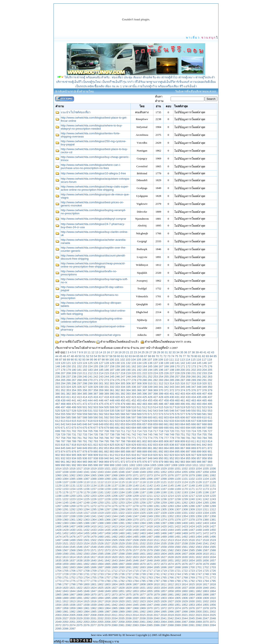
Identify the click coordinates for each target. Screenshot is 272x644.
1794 (206, 581)
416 (96, 397)
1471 (199, 533)
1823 (86, 588)
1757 (108, 577)
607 (188, 417)
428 (161, 397)
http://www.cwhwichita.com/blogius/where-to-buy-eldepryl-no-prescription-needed (92, 127)
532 (96, 411)
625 (128, 421)
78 (188, 356)
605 (177, 417)
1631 (192, 557)
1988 (115, 612)
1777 (86, 581)
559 (85, 414)
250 (139, 377)
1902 (157, 598)
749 (172, 434)
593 (112, 417)
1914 (79, 601)
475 (101, 404)
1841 (213, 588)
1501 (86, 540)
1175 (58, 492)
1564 (206, 547)
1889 (65, 598)
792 (90, 441)
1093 (129, 479)
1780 (108, 581)
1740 (150, 574)
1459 (115, 533)
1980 (58, 612)
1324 (136, 513)
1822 (79, 588)
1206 (115, 496)
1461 (129, 533)
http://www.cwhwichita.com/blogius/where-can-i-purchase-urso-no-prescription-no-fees (91, 166)
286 (177, 380)
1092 (122, 479)
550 (194, 411)
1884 (192, 595)
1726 (213, 571)
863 (161, 448)
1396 (157, 523)
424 (139, 397)
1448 (199, 530)
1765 (164, 577)
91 (76, 360)
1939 (93, 605)
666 (194, 424)
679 (106, 428)
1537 (178, 543)
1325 (143, 513)
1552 (122, 547)
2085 (150, 625)
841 (199, 445)
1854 (143, 591)
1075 (164, 475)
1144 (164, 486)
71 (161, 356)
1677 (192, 564)
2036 (129, 618)
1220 (213, 496)
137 (156, 363)
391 (118, 394)
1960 (79, 608)
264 (58, 380)
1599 (129, 554)
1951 (178, 605)
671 (63, 428)
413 (79, 397)
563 (106, 414)
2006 (79, 615)
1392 (129, 523)
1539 (192, 543)
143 (188, 363)
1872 (108, 595)
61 (123, 356)
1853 (136, 591)
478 (118, 404)
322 (58, 387)
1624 (143, 557)
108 (155, 360)
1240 (192, 499)
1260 (171, 503)
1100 (178, 479)
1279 (143, 506)
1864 (213, 591)
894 (172, 452)
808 (177, 441)
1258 (157, 503)
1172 (199, 489)
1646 (136, 560)
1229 (115, 499)
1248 (86, 503)
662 (172, 424)
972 (123, 462)
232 (199, 373)
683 (128, 428)
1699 (185, 567)
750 (177, 434)
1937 (79, 605)
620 (101, 421)
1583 (178, 550)
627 (139, 421)
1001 (125, 465)
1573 (108, 550)
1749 (213, 574)
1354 (185, 516)
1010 (188, 465)
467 (58, 404)
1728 (65, 574)
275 (118, 380)
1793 (199, 581)
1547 (86, 547)
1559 (171, 547)
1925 (157, 601)
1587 (206, 550)
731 (74, 434)
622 (112, 421)
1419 (157, 526)
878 (85, 452)
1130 (65, 486)
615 (74, 421)
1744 (178, 574)
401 (172, 394)
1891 (79, 598)
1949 (164, 605)
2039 (150, 618)
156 (101, 366)
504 (101, 407)
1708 (86, 571)
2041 (164, 618)
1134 (93, 486)
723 (188, 431)
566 (123, 414)
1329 (171, 513)
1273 (101, 506)
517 (172, 407)
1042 (93, 472)
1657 (213, 560)
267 (74, 380)
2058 (122, 622)
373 (177, 390)
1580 (157, 550)
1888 (58, 598)
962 (68, 462)
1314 (65, 513)
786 (58, 441)
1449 (206, 530)
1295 (93, 509)
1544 (65, 547)
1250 (101, 503)
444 (90, 400)
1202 (86, 496)
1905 (178, 598)
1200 (72, 496)
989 (58, 465)
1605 (171, 554)
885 (123, 452)
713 (134, 431)
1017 (79, 469)
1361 (72, 520)
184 (96, 370)
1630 (185, 557)
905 (74, 455)
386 (90, 394)
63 (130, 356)
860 (145, 448)
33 (174, 352)
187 (112, 370)
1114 (115, 482)
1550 (108, 547)
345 (183, 387)
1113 (108, 482)
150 (68, 366)
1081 (206, 475)
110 (166, 360)
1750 (58, 577)
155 (96, 366)
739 (118, 434)
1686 (93, 567)
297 (79, 383)
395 (139, 394)
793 (96, 441)
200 (183, 370)
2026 (58, 618)
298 (85, 383)
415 (90, 397)
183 (90, 370)
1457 (101, 533)
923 (172, 455)
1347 (136, 516)
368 (150, 390)
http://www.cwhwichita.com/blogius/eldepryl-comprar (93, 219)
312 (161, 383)
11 (89, 352)
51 (84, 356)
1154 (72, 489)
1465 (157, 533)
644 (74, 424)
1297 (108, 509)
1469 (185, 533)
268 (79, 380)
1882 (178, 595)
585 (68, 417)
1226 (93, 499)
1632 (199, 557)
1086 (79, 479)
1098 (164, 479)
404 (188, 394)
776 (161, 438)
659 (156, 424)
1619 (108, 557)
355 (79, 390)
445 (96, 400)
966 (90, 462)
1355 (192, 516)
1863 (206, 591)
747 (161, 434)
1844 (72, 591)
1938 (86, 605)
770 (128, 438)
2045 (192, 618)
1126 (199, 482)
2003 (58, 615)
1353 (178, 516)
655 (134, 424)
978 (156, 462)
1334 (206, 513)
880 (96, 452)
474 (96, 404)
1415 (129, 526)
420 (118, 397)
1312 (213, 509)
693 (183, 428)
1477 (79, 537)
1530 (129, 543)
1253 (122, 503)
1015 (65, 469)
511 (139, 407)
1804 (115, 584)
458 (166, 400)
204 (204, 370)
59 (115, 356)
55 (99, 356)
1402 (199, 523)
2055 (101, 622)
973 (128, 462)
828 (128, 445)
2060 (136, 622)
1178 (79, 492)
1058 (206, 472)
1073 (150, 475)
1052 (164, 472)
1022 (115, 469)
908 (90, 455)
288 (188, 380)
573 (161, 414)
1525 (93, 543)
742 (134, 434)
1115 (122, 482)
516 (166, 407)
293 (58, 383)
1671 (150, 564)
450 (123, 400)
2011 (115, 615)
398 (156, 394)
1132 (79, 486)
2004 (65, 615)
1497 (58, 540)
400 (166, 394)
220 (134, 373)
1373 (157, 520)
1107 (65, 482)
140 (172, 363)
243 (101, 377)
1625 (150, 557)
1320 (108, 513)
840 (194, 445)
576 (177, 414)
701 (68, 431)
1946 (143, 605)
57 (107, 356)
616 (79, 421)
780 (183, 438)
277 (128, 380)
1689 (115, 567)
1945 (136, 605)
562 (101, 414)
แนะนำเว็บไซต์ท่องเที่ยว (76, 112)
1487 (150, 537)
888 (139, 452)
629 (150, 421)
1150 (206, 486)
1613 (65, 557)
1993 (150, 612)
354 (74, 390)
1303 (150, 509)
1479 (93, 537)
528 (74, 411)
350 (210, 387)
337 (139, 387)
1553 (129, 547)
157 (106, 366)
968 (101, 462)
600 (150, 417)
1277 (129, 506)
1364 (93, 520)
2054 (93, 622)
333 (118, 387)
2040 (157, 618)
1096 (150, 479)
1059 (213, 472)
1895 (108, 598)
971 (118, 462)
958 (204, 458)
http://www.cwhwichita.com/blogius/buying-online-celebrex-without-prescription (92, 320)
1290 (58, 509)
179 (68, 370)
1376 (178, 520)
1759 (122, 577)
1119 (150, 482)
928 (199, 455)
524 (210, 407)
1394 (143, 523)
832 (150, 445)
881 (101, 452)
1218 (199, 496)
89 (69, 360)
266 (68, 380)
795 (106, 441)
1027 (150, 469)
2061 (143, 622)
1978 (206, 608)
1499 (72, 540)
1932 (206, 601)
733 (85, 434)
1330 (178, 513)
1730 (79, 574)
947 (145, 458)
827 (123, 445)
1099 (171, 479)
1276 (122, 506)
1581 (164, 550)
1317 (86, 513)
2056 (108, 622)
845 (63, 448)
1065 (93, 475)
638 (199, 421)
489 (177, 404)
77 (184, 356)
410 (63, 397)
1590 (65, 554)
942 (118, 458)
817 (68, 445)
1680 (213, 564)
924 (177, 455)
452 (134, 400)
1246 (72, 503)
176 (210, 366)
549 (188, 411)
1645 (129, 560)
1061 (65, 475)
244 (106, 377)
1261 (178, 503)
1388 (101, 523)
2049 (58, 622)
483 (145, 404)
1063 (79, 475)
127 (101, 363)
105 (139, 360)
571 (150, 414)
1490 (171, 537)
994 (85, 465)
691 (172, 428)
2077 (93, 625)
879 (90, 452)
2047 (206, 618)
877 (79, 452)
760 (74, 438)
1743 (171, 574)
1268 (65, 506)
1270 (79, 506)
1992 (143, 612)
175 (204, 366)
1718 (157, 571)
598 (139, 417)
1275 (115, 506)
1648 (150, 560)
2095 (58, 629)
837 (177, 445)
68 (149, 356)
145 (199, 363)
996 (96, 465)
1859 (178, 591)
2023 (199, 615)
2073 (65, 625)
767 (112, 438)
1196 (206, 492)
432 (183, 397)
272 (101, 380)
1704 (58, 571)
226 (166, 373)
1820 (65, 588)
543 (156, 411)
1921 (129, 601)
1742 (164, 574)
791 (85, 441)
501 (85, 407)
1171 (192, 489)
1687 (101, 567)
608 (194, 417)
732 (79, 434)
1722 (185, 571)
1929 (185, 601)
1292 (72, 509)
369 (156, 390)
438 (58, 400)
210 (79, 373)
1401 (192, 523)
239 (79, 377)
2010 (108, 615)
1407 (72, 526)
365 (134, 390)
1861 (192, 591)
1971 (157, 608)
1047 (129, 472)
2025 (213, 615)
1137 (115, 486)
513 (150, 407)
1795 (213, 581)
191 (134, 370)
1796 (58, 584)
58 (111, 356)
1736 (122, 574)
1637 (72, 560)
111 (171, 360)
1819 (58, 588)
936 (85, 458)
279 (139, 380)
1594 (93, 554)
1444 (171, 530)
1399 (178, 523)
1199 (65, 496)
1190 (164, 492)
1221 (58, 499)
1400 (185, 523)
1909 (206, 598)
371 (166, 390)
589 (90, 417)
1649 (157, 560)
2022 (192, 615)
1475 (65, 537)
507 (118, 407)
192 (139, 370)
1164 (143, 489)
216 (112, 373)
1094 (136, 479)
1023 (122, 469)
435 (199, 397)
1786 (150, 581)
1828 (122, 588)
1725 (206, 571)
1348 (143, 516)
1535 (164, 543)
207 (63, 373)
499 (74, 407)
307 (134, 383)
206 (58, 373)
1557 (157, 547)
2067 (185, 622)
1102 (192, 479)
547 (177, 411)
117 (204, 360)
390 (112, 394)
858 (134, 448)
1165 (150, 489)
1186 (136, 492)
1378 (192, 520)
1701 (199, 567)
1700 (192, 567)
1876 (136, 595)
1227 (101, 499)
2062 (150, 622)
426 (150, 397)
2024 (206, 615)
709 (112, 431)
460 (177, 400)
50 (80, 356)
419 (112, 397)
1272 (93, 506)
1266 (213, 503)
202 (194, 370)
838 (183, 445)
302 (106, 383)
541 (145, 411)
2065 (171, 622)
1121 (164, 482)
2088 (171, 625)
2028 (72, 618)
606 (183, 417)
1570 (86, 550)
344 (177, 387)
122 (74, 363)
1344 (115, 516)
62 (126, 356)
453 (139, 400)
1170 (185, 489)
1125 (192, 482)
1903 (164, 598)
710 (118, 431)
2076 (86, 625)
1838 (192, 588)
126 (96, 363)
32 (170, 352)
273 (106, 380)
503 (96, 407)
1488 (157, 537)
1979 (213, 608)
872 (210, 448)
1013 (210, 465)
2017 (157, 615)
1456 (93, 533)
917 (139, 455)
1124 (185, 482)
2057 (115, 622)
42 (209, 352)
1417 (143, 526)
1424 (192, 526)
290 (199, 380)
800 (134, 441)
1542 (213, 543)
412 (74, 397)
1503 (101, 540)
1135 (101, 486)
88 (64, 360)
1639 (86, 560)
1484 (129, 537)
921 (161, 455)
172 (188, 366)
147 (210, 363)
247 (123, 377)
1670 (143, 564)
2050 (65, 622)
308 (139, 383)
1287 (199, 506)
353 (68, 390)
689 (161, 428)
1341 (93, 516)
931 (58, 458)
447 (106, 400)
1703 (213, 567)
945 (134, 458)
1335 (213, 513)
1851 (122, 591)
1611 (213, 554)
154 (90, 366)
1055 (185, 472)
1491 (178, 537)
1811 (164, 584)
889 (145, 452)
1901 (150, 598)
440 (68, 400)
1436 (115, 530)
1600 (136, 554)
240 (85, 377)
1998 (185, 612)
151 (74, 366)
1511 (157, 540)
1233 (143, 499)
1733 (101, 574)
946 (139, 458)
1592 (79, 554)
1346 (129, 516)
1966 (122, 608)
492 (194, 404)
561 (96, 414)
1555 (143, 547)
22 (131, 352)
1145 (171, 486)
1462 (136, 533)
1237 (171, 499)
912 (112, 455)
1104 (206, 479)
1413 (115, 526)
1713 (122, 571)
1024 (129, 469)
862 (156, 448)
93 (84, 360)
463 (194, 400)
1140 (136, 486)
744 (145, 434)
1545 (72, 547)
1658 (58, 564)
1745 (185, 574)
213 (96, 373)
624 (123, 421)
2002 (213, 612)
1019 (93, 469)
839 (188, 445)
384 (79, 394)
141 (177, 363)
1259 (164, 503)
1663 (93, 564)
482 (139, 404)
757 (58, 438)
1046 (122, 472)
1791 (185, 581)
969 (106, 462)
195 (156, 370)
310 (150, 383)
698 (210, 428)
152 (79, 366)
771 (134, 438)
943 (123, 458)
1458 (108, 533)
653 (123, 424)
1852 (129, 591)
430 (172, 397)
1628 (171, 557)
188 (118, 370)
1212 (157, 496)
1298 (115, 509)
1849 (108, 591)
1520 (58, 543)
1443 (164, 530)
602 (161, 417)
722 (183, 431)
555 (63, 414)
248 (128, 377)
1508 (136, 540)
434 (194, 397)
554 (58, 414)
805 (161, 441)
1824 (93, 588)
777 (166, 438)
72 (165, 356)
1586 (199, 550)
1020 (101, 469)
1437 (122, 530)
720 (172, 431)
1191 (171, 492)
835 (166, 445)
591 (101, 417)
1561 (185, 547)
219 (128, 373)
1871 (101, 595)
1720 (171, 571)
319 (199, 383)
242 (96, 377)
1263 (192, 503)
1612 (58, 557)
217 (118, 373)
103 (128, 360)
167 (161, 366)
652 (118, 424)
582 (210, 414)
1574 (115, 550)
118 (210, 360)
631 (161, 421)
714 (139, 431)
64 (134, 356)
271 (96, 380)
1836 (178, 588)
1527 (108, 543)
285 (172, 380)
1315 (72, 513)
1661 (79, 564)
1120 (157, 482)
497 (63, 407)
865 (172, 448)
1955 (206, 605)
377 (199, 390)
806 (166, 441)
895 (177, 452)
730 (68, 434)
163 (139, 366)
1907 (192, 598)
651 (112, 424)
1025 (136, 469)
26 (147, 352)
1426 (206, 526)
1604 (164, 554)
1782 (122, 581)
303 (112, 383)
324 (68, 387)
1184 (122, 492)
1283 (171, 506)
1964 (108, 608)
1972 (164, 608)
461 (183, 400)
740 (123, 434)
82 (204, 356)
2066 (178, 622)
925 (183, 455)
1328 (164, 513)
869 (194, 448)
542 (150, 411)
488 (172, 404)
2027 (65, 618)
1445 (178, 530)
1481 (108, 537)
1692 (136, 567)
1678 (199, 564)
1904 (171, 598)
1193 (185, 492)
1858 (171, 591)
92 (80, 360)
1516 (192, 540)
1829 (129, 588)
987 (204, 462)
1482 (115, 537)
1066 (101, 475)
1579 (150, 550)
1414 (122, 526)
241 (90, 377)
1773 (58, 581)
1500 (79, 540)
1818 (213, 584)
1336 (58, 516)
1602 (150, 554)
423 (134, 397)
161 (128, 366)
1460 (122, 533)
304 (118, 383)
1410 (93, 526)
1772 (213, 577)
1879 (157, 595)
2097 (72, 629)
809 (183, 441)
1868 (79, 595)
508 (123, 407)
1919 (115, 601)
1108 (72, 482)
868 (188, 448)
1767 (178, 577)
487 (166, 404)
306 (128, 383)
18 (116, 352)
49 (76, 356)
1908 (199, 598)
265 (63, 380)
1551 (115, 547)
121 (68, 363)
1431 (79, 530)
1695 (157, 567)
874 (63, 452)
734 (90, 434)
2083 (136, 625)
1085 (72, 479)
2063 (157, 622)
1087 (86, 479)
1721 (178, 571)
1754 (86, 577)
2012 (122, 615)
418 (106, 397)
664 (183, 424)
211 (85, 373)
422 (128, 397)
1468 (178, 533)
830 (139, 445)
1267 (58, 506)
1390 (115, 523)
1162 (129, 489)
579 (194, 414)
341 (161, 387)
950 (161, 458)
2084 (143, 625)
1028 (157, 469)
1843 (65, 591)
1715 (136, 571)
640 (210, 421)
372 (172, 390)
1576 (129, 550)
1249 (93, 503)
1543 (58, 547)
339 (150, 387)
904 (68, 455)
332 (112, 387)
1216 (185, 496)
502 (90, 407)
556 (68, 414)
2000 (199, 612)
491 (188, 404)
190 (128, 370)
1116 (129, 482)
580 (199, 414)
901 (210, 452)
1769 (192, 577)
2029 (79, 618)
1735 (115, 574)
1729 (72, 574)
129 (112, 363)
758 (63, 438)
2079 (108, 625)
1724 (199, 571)
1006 (160, 465)
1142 (150, 486)
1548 (93, 547)
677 (96, 428)
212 (90, 373)
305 (123, 383)
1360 (65, 520)
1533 (150, 543)
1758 (115, 577)
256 (172, 377)
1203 (93, 496)
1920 (122, 601)
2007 (86, 615)
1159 (108, 489)
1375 (171, 520)
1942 (115, 605)
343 (172, 387)
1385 (79, 523)
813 (204, 441)
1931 (199, 601)
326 (79, 387)
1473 (213, 533)
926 (188, 455)
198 (172, 370)
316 (183, 383)
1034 (199, 469)
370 (161, 390)
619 (96, 421)
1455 (86, 533)
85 (215, 356)
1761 (136, 577)
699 (58, 431)
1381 (213, 520)
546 (172, 411)
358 (96, 390)
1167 (164, 489)
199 (177, 370)
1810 (157, 584)
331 (106, 387)
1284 (178, 506)
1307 (178, 509)
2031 (93, 618)
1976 (192, 608)
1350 (157, 516)
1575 (122, 550)
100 (112, 360)
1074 (157, 475)
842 (204, 445)
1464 (150, 533)
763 (90, 438)
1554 (136, 547)
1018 (86, 469)
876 (74, 452)
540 (139, 411)
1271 (86, 506)
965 (85, 462)
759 (68, 438)
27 (151, 352)
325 (74, 387)
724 (194, 431)
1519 (213, 540)
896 (183, 452)
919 (150, 455)
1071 (136, 475)
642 (63, 424)
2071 (213, 622)
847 (74, 448)
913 (118, 455)
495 (210, 404)
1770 (199, 577)
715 (145, 431)
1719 (164, 571)
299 (90, 383)
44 (57, 356)
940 (106, 458)
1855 (150, 591)
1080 (199, 475)
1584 (185, 550)
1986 (101, 612)
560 (90, 414)
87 (61, 360)
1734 (108, 574)
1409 (86, 526)
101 (117, 360)
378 (204, 390)
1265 (206, 503)
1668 (129, 564)
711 (123, 431)
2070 (206, 622)
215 (106, 373)
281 (150, 380)
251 (145, 377)
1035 (206, 469)
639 (204, 421)
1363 (86, 520)
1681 (58, 567)
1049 (143, 472)
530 (85, 411)
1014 (58, 469)
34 (178, 352)
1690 (122, 567)
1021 (108, 469)
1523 (79, 543)
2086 (157, 625)
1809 (150, 584)
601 (156, 417)
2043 (178, 618)
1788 (164, 581)
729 (63, 434)
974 (134, 462)
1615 (79, 557)
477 (112, 404)
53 (92, 356)
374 (183, 390)
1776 (79, 581)
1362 (79, 520)
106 (144, 360)
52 (88, 356)
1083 (58, 479)
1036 (213, 469)
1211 (150, 496)
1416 (136, 526)
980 (166, 462)
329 (96, 387)
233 (204, 373)
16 (108, 352)
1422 (178, 526)
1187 (143, 492)
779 (177, 438)
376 (194, 390)
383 (74, 394)
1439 (136, 530)
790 (79, 441)
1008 (174, 465)
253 (156, 377)
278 (134, 380)
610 (204, 417)
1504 (108, 540)
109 (161, 360)
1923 (143, 601)
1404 (213, 523)
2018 (164, 615)
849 (85, 448)
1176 (65, 492)
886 (128, 452)
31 (166, 352)
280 (145, 380)
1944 (129, 605)
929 (204, 455)
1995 (164, 612)
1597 (115, 554)
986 (199, 462)
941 (112, 458)
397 (150, 394)
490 (183, 404)
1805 (122, 584)
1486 (143, 537)
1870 (93, 595)
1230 (122, 499)
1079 (192, 475)
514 (156, 407)
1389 (108, 523)
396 (145, 394)
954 (183, 458)
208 (68, 373)
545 (166, 411)
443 (85, 400)
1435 (108, 530)
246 (118, 377)
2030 (86, 618)
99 (107, 360)
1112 (101, 482)
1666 (115, 564)
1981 (65, 612)
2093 (206, 625)
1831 (143, 588)
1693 (143, 567)
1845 (79, 591)
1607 (185, 554)
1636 (65, 560)
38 (193, 352)
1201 (79, 496)
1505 (115, 540)
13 (97, 352)
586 (74, 417)
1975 (185, 608)
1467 (171, 533)
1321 (115, 513)
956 (194, 458)
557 (74, 414)
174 (199, 366)
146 (204, 363)
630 (156, 421)
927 (194, 455)
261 (199, 377)
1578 (143, 550)
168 (166, 366)
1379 (199, 520)
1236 (164, 499)
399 (161, 394)
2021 (185, 615)
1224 (79, 499)
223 (150, 373)
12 (93, 352)
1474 (58, 537)
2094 (213, 625)
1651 (171, 560)
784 (204, 438)
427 (156, 397)
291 (204, 380)
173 (194, 366)
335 (128, 387)
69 (153, 356)
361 (112, 390)
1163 (136, 489)
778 (172, 438)
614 (68, 421)
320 (204, 383)
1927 (171, 601)
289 (194, 380)
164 (145, 366)
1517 (199, 540)
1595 (101, 554)
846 (68, 448)
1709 (93, 571)
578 (188, 414)
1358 (213, 516)
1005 (153, 465)
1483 (122, 537)
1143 (157, 486)
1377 (185, 520)
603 (166, 417)
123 (79, 363)
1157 (93, 489)
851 (96, 448)
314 (172, 383)
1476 (72, 537)
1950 (171, 605)
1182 (108, 492)
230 (188, 373)
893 (166, 452)
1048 (136, 472)
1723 (192, 571)
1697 (171, 567)
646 (85, 424)
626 (134, 421)
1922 (136, 601)
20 (124, 352)
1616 (86, 557)
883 (112, 452)
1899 (136, 598)
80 (196, 356)
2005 (72, 615)
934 (74, 458)
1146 (178, 486)
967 (96, 462)
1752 (72, 577)
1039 (72, 472)
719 (166, 431)
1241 (199, 499)
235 (58, 377)
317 (188, 383)
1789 (171, 581)
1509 (143, 540)
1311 (206, 509)
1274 (108, 506)
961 (63, 462)
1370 (136, 520)
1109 (79, 482)
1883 (185, 595)
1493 (192, 537)
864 (166, 448)
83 (208, 356)
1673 (164, 564)
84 (211, 356)
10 (85, 352)
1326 (150, 513)
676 (90, 428)
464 (199, 400)
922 (166, 455)
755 (204, 434)
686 (145, 428)
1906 (185, 598)
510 (134, 407)
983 (183, 462)
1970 (150, 608)
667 (199, 424)
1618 (101, 557)
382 (68, 394)
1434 (101, 530)
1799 (79, 584)
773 (145, 438)
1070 (129, 475)
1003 (139, 465)
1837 (185, 588)
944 (128, 458)
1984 (86, 612)
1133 (86, 486)
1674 (171, 564)
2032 (101, 618)
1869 (86, 595)
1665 (108, 564)
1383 (65, 523)
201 (188, 370)
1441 (150, 530)
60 (119, 356)
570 (145, 414)
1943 (122, 605)
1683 (72, 567)
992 (74, 465)
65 (138, 356)
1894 (101, 598)
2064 (164, 622)
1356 (199, 516)
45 (61, 356)
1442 (157, 530)
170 (177, 366)
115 (193, 360)
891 (156, 452)
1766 (171, 577)
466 (210, 400)
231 (194, 373)
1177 (72, 492)
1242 (206, 499)
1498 (65, 540)
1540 (199, 543)
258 (183, 377)
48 (72, 356)
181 (79, 370)
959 (210, 458)
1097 (157, 479)
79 (192, 356)
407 (204, 394)
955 (188, 458)
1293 (79, 509)
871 (204, 448)
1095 (143, 479)
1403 (206, 523)
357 (90, 390)
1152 (58, 489)
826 (118, 445)
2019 (171, 615)
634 (177, 421)
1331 (185, 513)
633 (172, 421)
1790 (178, 581)
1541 (206, 543)
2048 (213, 618)
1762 (143, 577)
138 (161, 363)
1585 (192, 550)
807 (172, 441)
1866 (65, 595)
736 (101, 434)
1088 (93, 479)
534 (106, 411)
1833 (157, 588)
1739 (143, 574)
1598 (122, 554)
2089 (178, 625)
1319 (101, 513)
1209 (136, 496)
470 (74, 404)
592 (106, 417)
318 (194, 383)
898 (194, 452)
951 (166, 458)
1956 (213, 605)
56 (103, 356)
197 (166, 370)
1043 (101, 472)
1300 (129, 509)
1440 (143, 530)
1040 (79, 472)
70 (157, 356)
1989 (122, 612)
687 (150, 428)
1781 (115, 581)
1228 (108, 499)
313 (166, 383)
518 (177, 407)
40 (201, 352)
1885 (199, 595)
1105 (213, 479)
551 (199, 411)
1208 (129, 496)
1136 (108, 486)
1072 (143, 475)
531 (90, 411)
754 (199, 434)
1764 (157, 577)
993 (79, 465)
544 (161, 411)
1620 (115, 557)
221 (139, 373)
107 (150, 360)
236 (63, 377)
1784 (136, 581)
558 (79, 414)
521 (194, 407)
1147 (185, 486)
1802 (101, 584)
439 (63, 400)
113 (182, 360)
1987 (108, 612)
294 (63, 383)
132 (128, 363)
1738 (136, 574)
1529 (122, 543)
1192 (178, 492)
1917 (101, 601)
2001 (206, 612)
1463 (143, 533)
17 (112, 352)
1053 (171, 472)
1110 (86, 482)
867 (183, 448)
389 (106, 394)
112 (177, 360)
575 (172, 414)
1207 (122, 496)
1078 (185, 475)
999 (112, 465)
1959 (72, 608)
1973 (171, 608)
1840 (206, 588)
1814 (185, 584)
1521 (65, 543)
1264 (199, 503)
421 (123, 397)
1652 (178, 560)
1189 (157, 492)
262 (204, 377)
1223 (72, 499)
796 (112, 441)
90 (72, 360)
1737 (129, 574)
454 (145, 400)
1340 (86, 516)
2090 (185, 625)
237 (68, 377)
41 (205, 352)
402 (177, 394)
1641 (101, 560)
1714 (129, 571)
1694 (150, 567)
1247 (79, 503)
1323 (129, 513)
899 (199, 452)
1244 (58, 503)
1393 (136, 523)
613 (63, 421)
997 (101, 465)
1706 (72, 571)
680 (112, 428)
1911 (58, 601)
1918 (108, 601)
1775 (72, 581)
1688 (108, 567)
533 (101, 411)
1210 (143, 496)
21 (128, 352)
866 (177, 448)
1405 (58, 526)
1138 (122, 486)
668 (204, 424)
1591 (72, 554)
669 (210, 424)
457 (161, 400)
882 (106, 452)
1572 (101, 550)
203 (199, 370)
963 (74, 462)
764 (96, 438)
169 (172, 366)
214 (101, 373)
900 (204, 452)
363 (123, 390)
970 (112, 462)
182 (85, 370)
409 (58, 397)
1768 (185, 577)
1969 (143, 608)
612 (58, 421)
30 (162, 352)
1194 (192, 492)
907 (85, 455)
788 (68, 441)
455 (150, 400)
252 (150, 377)
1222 (65, 499)
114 (188, 360)
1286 (192, 506)
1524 (86, 543)
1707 (79, 571)
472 (85, 404)
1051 (157, 472)
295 (68, 383)
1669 (136, 564)
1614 (72, 557)
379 (210, 390)
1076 (171, 475)
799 (128, 441)
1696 (164, 567)
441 (74, 400)
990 (63, 465)
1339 (79, 516)
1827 (115, 588)
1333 (199, 513)
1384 (72, 523)
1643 (115, 560)
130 (118, 363)
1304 (157, 509)
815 (58, 445)
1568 (72, 550)
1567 (65, 550)
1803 (108, 584)
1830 (136, 588)
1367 (115, 520)
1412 (108, 526)
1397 (164, 523)
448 (112, 400)
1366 (108, 520)
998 (106, 465)
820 (85, 445)
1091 (115, 479)
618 (90, 421)
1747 (199, 574)
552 (204, 411)
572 (156, 414)
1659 (65, 564)
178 (63, 370)
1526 (101, 543)
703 (79, 431)
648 (96, 424)
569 (139, 414)
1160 (115, 489)
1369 (129, 520)
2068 (192, 622)
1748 (206, 574)
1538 (185, 543)
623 (118, 421)
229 (183, 373)
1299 (122, 509)
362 (118, 390)
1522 (72, 543)
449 (118, 400)
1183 (115, 492)
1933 (213, 601)
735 (96, 434)
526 (63, 411)
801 (139, 441)
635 (183, 421)
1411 (101, 526)
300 (96, 383)
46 (64, 356)
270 (90, 380)
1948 (157, 605)
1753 (79, 577)
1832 (150, 588)
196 (161, 370)
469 (68, 404)
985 (194, 462)
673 (74, 428)
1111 (93, 482)
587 (79, 417)
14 (101, 352)
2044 (185, 618)
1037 (58, 472)
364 (128, 390)
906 (79, 455)
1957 (58, 608)
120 (63, 363)
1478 (86, 537)
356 (85, 390)
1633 (206, 557)
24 (139, 352)
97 (99, 360)
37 (189, 352)
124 (85, 363)
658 (150, 424)
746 (156, 434)
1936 (72, 605)
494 (204, 404)
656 (139, 424)
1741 (157, 574)
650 (106, 424)
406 (199, 394)
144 (194, 363)
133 (134, 363)
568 (134, 414)
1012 (203, 465)
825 (112, 445)
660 (161, 424)
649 (101, 424)
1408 (79, 526)
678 (101, 428)
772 (139, 438)
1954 (199, 605)
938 (96, 458)
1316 (79, 513)
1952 (185, 605)
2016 (150, 615)
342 (166, 387)
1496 (213, 537)
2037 (136, 618)
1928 (178, 601)
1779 (101, 581)
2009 (101, 615)
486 (161, 404)
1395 (150, 523)
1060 (58, 475)
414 (85, 397)
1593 (86, 554)
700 (63, 431)
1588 (213, 550)
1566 (58, 550)
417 (101, 397)
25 (143, 352)
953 (177, 458)
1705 (65, 571)
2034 (115, 618)
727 (210, 431)
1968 (136, 608)
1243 (213, 499)
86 (57, 360)
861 (150, 448)
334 (123, 387)
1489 (164, 537)
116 (199, 360)
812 (199, 441)
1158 (101, 489)
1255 (136, 503)
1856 (157, 591)
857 (128, 448)
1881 (171, 595)
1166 (157, 489)
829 (134, 445)
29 (159, 352)
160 (123, 366)
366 (139, 390)
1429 (65, 530)
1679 (206, 564)
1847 (93, 591)
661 (166, 424)
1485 (136, 537)
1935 (65, 605)
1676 (185, 564)
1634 (213, 557)
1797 (65, 584)
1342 (101, 516)
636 (188, 421)
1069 (122, 475)
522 (199, 407)
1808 (143, 584)
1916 (93, 601)
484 (150, 404)
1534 (157, 543)
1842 (58, 591)
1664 (101, 564)
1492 (185, 537)
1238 (178, 499)
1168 (171, 489)
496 (58, 407)
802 (145, 441)
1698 (178, 567)
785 (210, 438)
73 (169, 356)
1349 (150, 516)
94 (88, 360)
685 (139, 428)
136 (150, 363)
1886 (206, 595)
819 (79, 445)
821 (90, 445)
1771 (206, 577)
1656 (206, 560)
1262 (185, 503)
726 (204, 431)
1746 (192, 574)
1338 (72, 516)
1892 (86, 598)
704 (85, 431)
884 (118, 452)
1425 (199, 526)
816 (63, 445)
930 (210, 455)
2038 (143, 618)
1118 (143, 482)
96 (96, 360)
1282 (164, 506)
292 (210, 380)
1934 (58, 605)
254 (161, 377)
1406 (65, 526)
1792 (192, 581)
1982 (72, 612)
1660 (72, 564)
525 (58, 411)
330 (101, 387)
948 (150, 458)
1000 (118, 465)
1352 (171, 516)
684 (134, 428)
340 (156, 387)
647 (90, 424)
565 (118, 414)
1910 (213, 598)
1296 (101, 509)
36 (186, 352)
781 (188, 438)
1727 (58, 574)
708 (106, 431)
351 (58, 390)
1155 (79, 489)
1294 (86, 509)
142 (183, 363)
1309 (192, 509)
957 (199, 458)
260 (194, 377)
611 (210, 417)
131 (123, 363)
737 (106, 434)
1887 (213, 595)
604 (172, 417)
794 (101, 441)
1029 (164, 469)
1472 (206, 533)
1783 (129, 581)
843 (210, 445)
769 (123, 438)
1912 (65, 601)
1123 (178, 482)
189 (123, 370)
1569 (79, 550)
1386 (86, 523)
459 (172, 400)
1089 (101, 479)
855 (118, 448)
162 (134, 366)
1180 (93, 492)
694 (188, 428)
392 (123, 394)
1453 (72, 533)
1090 (108, 479)
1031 (178, 469)
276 (123, 380)
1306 (171, 509)
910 (101, 455)
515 (161, 407)
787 (63, 441)
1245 (65, 503)
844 (58, 448)
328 (90, 387)
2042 (171, 618)
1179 (86, 492)
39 (197, 352)
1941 (108, 605)
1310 (199, 509)
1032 (185, 469)
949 (156, 458)
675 (85, 428)
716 (150, 431)
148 (58, 366)
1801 (93, 584)
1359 (58, 520)
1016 (72, 469)
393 (128, 394)
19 (120, 352)
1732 (93, 574)
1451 (58, 533)
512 (145, 407)
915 (128, 455)
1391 (122, 523)
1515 (185, 540)
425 (145, 397)
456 (156, 400)
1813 (178, 584)
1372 (150, 520)
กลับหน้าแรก (66, 91)
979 (161, 462)
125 (90, 363)
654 (128, 424)
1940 (101, 605)
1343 (108, 516)
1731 (86, 574)
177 (58, 370)
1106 (58, 482)
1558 (164, 547)
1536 (171, 543)
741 (128, 434)
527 (68, 411)
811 (194, 441)
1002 (132, 465)
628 (145, 421)
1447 (192, 530)
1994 (157, 612)
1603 (157, 554)
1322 (122, 513)
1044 (108, 472)
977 (150, 462)
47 (69, 356)
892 (161, 452)
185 (101, 370)
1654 (192, 560)
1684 (79, 567)
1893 (93, 598)
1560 (178, 547)
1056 (192, 472)
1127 (206, 482)
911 (106, 455)
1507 (129, 540)
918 (145, 455)
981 (172, 462)
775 (156, 438)
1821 (72, 588)
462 (188, 400)
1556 (150, 547)
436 (204, 397)
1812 (171, 584)
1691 (129, 567)
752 (188, 434)
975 (139, 462)
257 (177, 377)
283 (161, 380)
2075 (79, 625)
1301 (136, 509)
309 (145, 383)
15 (104, 352)
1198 (58, 496)
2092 (199, 625)
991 (68, 465)
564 (112, 414)
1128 (213, 482)
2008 (93, 615)
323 (63, 387)
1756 (101, 577)
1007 (167, 465)
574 (166, 414)
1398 (171, 523)
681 (118, 428)
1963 (101, 608)
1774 (65, 581)
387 (96, 394)
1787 (157, 581)
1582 (171, 550)
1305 (164, 509)
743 (139, 434)
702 (74, 431)
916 (134, 455)
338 (145, 387)
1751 (65, 577)
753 (194, 434)
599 (145, 417)
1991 (136, 612)
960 (58, 462)
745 (150, 434)
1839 (199, 588)
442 (79, 400)
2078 (101, 625)
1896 (115, 598)
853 (106, 448)
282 (156, 380)
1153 (65, 489)
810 (188, 441)
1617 (93, 557)
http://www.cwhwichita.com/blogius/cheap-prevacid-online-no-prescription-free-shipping (93, 265)
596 (128, 417)
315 (177, 383)
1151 (213, 486)
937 (90, 458)
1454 (79, 533)
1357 (206, 516)
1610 (206, 554)
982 (177, 462)
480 (128, 404)
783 (199, 438)
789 (74, 441)
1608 (192, 554)
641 (58, 424)
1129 (58, 486)
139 (166, 363)
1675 (178, 564)
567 (128, 414)
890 (150, 452)
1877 (143, 595)
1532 (143, 543)
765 (101, 438)
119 (58, 363)
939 (101, 458)
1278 (136, 506)
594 (118, 417)
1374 (164, 520)
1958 (65, 608)
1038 (65, 472)
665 (188, 424)
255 (166, 377)
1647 (143, 560)
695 (194, 428)
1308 (185, 509)
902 (58, 455)
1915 (86, 601)
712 (128, 431)
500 (79, 407)
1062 (72, 475)
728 (58, 434)
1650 (164, 560)
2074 (72, 625)
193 (145, 370)
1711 (108, 571)
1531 (136, 543)
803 (150, 441)
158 (112, 366)
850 (90, 448)
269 (85, 380)
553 (210, 411)
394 (134, 394)
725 (199, 431)
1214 (171, 496)
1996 (171, 612)
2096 (65, 629)
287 (183, 380)
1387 (93, 523)
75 (176, 356)
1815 (192, 584)
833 (156, 445)
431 (177, 397)
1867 (72, 595)
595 (123, 417)
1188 (150, 492)
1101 (185, 479)
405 (194, 394)
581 (204, 414)
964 (79, 462)
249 (134, 377)
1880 (164, 595)
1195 (199, 492)
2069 (199, 622)
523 (204, 407)
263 (210, 377)
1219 (206, 496)
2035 (122, 618)
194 (150, 370)
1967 (129, 608)
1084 (65, 479)
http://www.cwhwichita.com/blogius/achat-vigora (91, 335)
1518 (206, 540)
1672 (157, 564)
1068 (115, 475)
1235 (157, 499)
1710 (101, 571)
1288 (206, 506)
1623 (136, 557)
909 (96, 455)
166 (156, 366)
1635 (58, 560)
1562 (192, 547)
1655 (199, 560)
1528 (115, 543)
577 (183, 414)
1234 (150, 499)
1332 (192, 513)
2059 (129, 622)
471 (79, 404)
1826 (108, 588)
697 (204, 428)
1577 (136, 550)
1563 (199, 547)
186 (106, 370)
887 (134, 452)
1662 (86, 564)
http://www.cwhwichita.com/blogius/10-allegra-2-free (93, 173)
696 (199, 428)
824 (106, 445)
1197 (213, 492)
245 (112, 377)
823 (101, 445)
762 (85, 438)
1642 (108, 560)
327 (85, 387)
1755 (93, 577)
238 (74, 377)
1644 (122, 560)
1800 (86, 584)
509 (128, 407)
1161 (122, 489)
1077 (178, 475)
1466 (164, 533)
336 (134, 387)
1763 (150, 577)
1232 (136, 499)
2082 (129, 625)
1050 (150, 472)
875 (68, 452)
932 (63, 458)
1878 (150, 595)
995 (90, 465)
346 (188, 387)
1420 (164, 526)
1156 (86, 489)
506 (112, 407)
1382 (58, 523)
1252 (115, 503)
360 (106, 390)
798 (123, 441)
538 (128, 411)
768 (118, 438)
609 (199, 417)
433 (188, 397)
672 (68, 428)
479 (123, 404)
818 (74, 445)
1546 (79, 547)
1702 (206, 567)
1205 (108, 496)
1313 (58, 513)
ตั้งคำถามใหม (85, 91)
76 (181, 356)
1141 (143, 486)
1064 (86, 475)
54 (96, 356)
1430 (72, 530)
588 (85, 417)
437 (210, 397)
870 (199, 448)
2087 (164, 625)
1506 (122, 540)
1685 (86, 567)
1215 (178, 496)
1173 (206, 489)
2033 (108, 618)
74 (173, 356)
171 (183, 366)
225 (161, 373)
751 (183, 434)
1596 (108, 554)
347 (194, 387)
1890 (72, 598)
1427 (213, 526)
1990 (129, 612)
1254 (129, 503)
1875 (129, 595)
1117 (136, 482)
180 (74, 370)
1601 (143, 554)
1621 (122, 557)
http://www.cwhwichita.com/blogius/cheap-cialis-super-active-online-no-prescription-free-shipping (95, 188)
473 (90, 404)
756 (210, 434)
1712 (115, 571)
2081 (122, 625)
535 (112, 411)
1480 (101, 537)
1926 (164, 601)
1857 (164, 591)
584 (63, 417)
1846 (86, 591)
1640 (93, 560)
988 (210, 462)
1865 (58, 595)
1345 (122, 516)
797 (118, 441)
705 (90, 431)
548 (183, 411)
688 (156, 428)
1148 (192, 486)
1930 (192, 601)
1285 (185, 506)
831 (145, 445)
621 (106, 421)
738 (112, 434)
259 (188, 377)
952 (172, 458)
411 (68, 397)
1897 (122, 598)
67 (146, 356)
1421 (171, 526)
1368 (122, 520)
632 (166, 421)
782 (194, 438)
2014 (136, 615)
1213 (164, 496)
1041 (86, 472)
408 (210, 394)
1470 (192, 533)
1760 (129, 577)
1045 (115, 472)
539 (134, 411)
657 (145, 424)
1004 (146, 465)
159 (118, 366)
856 (123, 448)
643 (68, 424)
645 (79, 424)
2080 (115, 625)
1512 (164, 540)
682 (123, 428)
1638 (79, 560)
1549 (101, 547)
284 (166, 380)
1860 (185, 591)
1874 (122, 595)
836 (172, 445)
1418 (150, 526)
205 (210, 370)
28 (155, 352)
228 (177, 373)
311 (156, 383)
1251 (108, 503)
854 (112, 448)
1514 (178, 540)
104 (133, 360)
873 (58, 452)
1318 (93, 513)
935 (79, 458)
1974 (178, 608)
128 (106, 363)
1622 (129, 557)
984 (188, 462)
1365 (101, 520)
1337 (65, 516)
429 (166, 397)
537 (123, 411)
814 (210, 441)
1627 (164, 557)
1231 (129, 499)
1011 (195, 465)
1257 (150, 503)
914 (123, 455)
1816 (199, 584)
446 (101, 400)
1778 (93, 581)
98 (103, 360)
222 (145, 373)
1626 (157, 557)
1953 (192, 605)
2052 (79, 622)
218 (123, 373)
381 (63, 394)
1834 (164, 588)
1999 (192, 612)
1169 (178, 489)
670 (58, 428)
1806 (129, 584)
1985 (93, 612)
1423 (185, 526)
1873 (115, 595)
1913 (72, 601)
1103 (199, 479)
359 (101, 390)
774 (150, 438)
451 (128, 400)
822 (96, 445)
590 (96, 417)
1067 (108, 475)
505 (106, 407)
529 (79, 411)
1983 (79, 612)
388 (101, 394)
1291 (65, 509)
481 (134, 404)
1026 (143, 469)
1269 (72, 506)
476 (106, 404)
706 (96, 431)
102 (123, 360)
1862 (199, 591)
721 (177, 431)
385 (85, 394)
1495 (206, 537)
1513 (171, 540)
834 (161, 445)
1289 (213, 506)
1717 (150, 571)
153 (85, 366)
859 (139, 448)
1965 (115, 608)
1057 (199, 472)
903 (63, 455)
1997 (178, 612)
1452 (65, 533)
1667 (122, 564)
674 (79, 428)
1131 (72, 486)
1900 (143, 598)
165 (150, 366)
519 (183, 407)
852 (101, 448)
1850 (115, 591)
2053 (86, 622)
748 (166, 434)
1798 (72, 584)
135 (145, 363)
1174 (213, 489)
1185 (129, 492)
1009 (181, 465)
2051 (72, 622)
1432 (86, 530)
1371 (143, 520)
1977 (199, 608)
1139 (129, 486)
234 (210, 373)
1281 (157, 506)
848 (79, 448)
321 (210, 383)
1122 (171, 482)
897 (188, 452)
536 (118, 411)
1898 (129, 598)
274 (112, 380)
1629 (178, 557)
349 (204, 387)
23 (135, 352)
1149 (199, 486)
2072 (58, 625)
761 (79, 438)
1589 (58, 554)
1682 (65, 567)
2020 (178, 615)
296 (74, 383)
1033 (192, 469)
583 (58, 417)
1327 (157, 513)
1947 (150, 605)
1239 (185, 499)
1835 (171, 588)
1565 (213, 547)
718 (161, 431)
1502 (93, 540)
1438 (129, 530)
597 (134, 417)
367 (145, 390)
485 (156, 404)
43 (213, 352)
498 (68, 407)
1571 (93, 550)
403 (183, 394)
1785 (143, 581)
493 (199, 404)
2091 (192, 625)
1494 (199, 537)
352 (63, 390)
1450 (213, 530)
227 (172, 373)
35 (182, 352)
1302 (143, 509)
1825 (101, 588)
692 (177, 428)
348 (199, 387)
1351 (164, 516)
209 (74, 373)
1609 (199, 554)
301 (101, 383)
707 (101, 431)
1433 (93, 530)
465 (204, 400)
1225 (86, 499)
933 (68, 458)
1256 (143, 503)
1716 (143, 571)
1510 (150, 540)
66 (142, 356)
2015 (143, 615)
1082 (213, 475)
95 (92, 360)
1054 (178, 472)
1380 (206, 520)
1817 (206, 584)
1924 (150, 601)
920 (156, 455)
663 (177, 424)
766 (106, 438)
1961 (86, 608)
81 (200, 356)
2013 (129, 615)
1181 (101, 492)
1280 (150, 506)
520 (188, 407)
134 (139, 363)
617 (85, 421)
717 (156, 431)
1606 (178, 554)
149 (63, 366)
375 (188, 390)
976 (145, 462)
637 (194, 421)
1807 (136, 584)
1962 (93, 608)
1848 (101, 591)
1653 (185, 560)
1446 (185, 530)
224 (156, 373)
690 (166, 428)
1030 (171, 469)
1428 (58, 530)
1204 (101, 496)
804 (156, 441)
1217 (192, 496)
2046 (199, 618)
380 (58, 394)
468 (63, 404)
